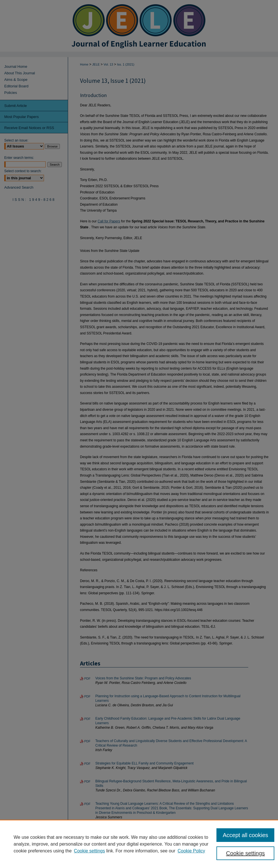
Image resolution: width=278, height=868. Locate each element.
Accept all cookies (245, 835)
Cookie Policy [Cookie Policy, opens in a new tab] (191, 851)
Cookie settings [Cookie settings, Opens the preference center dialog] (246, 853)
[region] (139, 844)
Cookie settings (89, 851)
